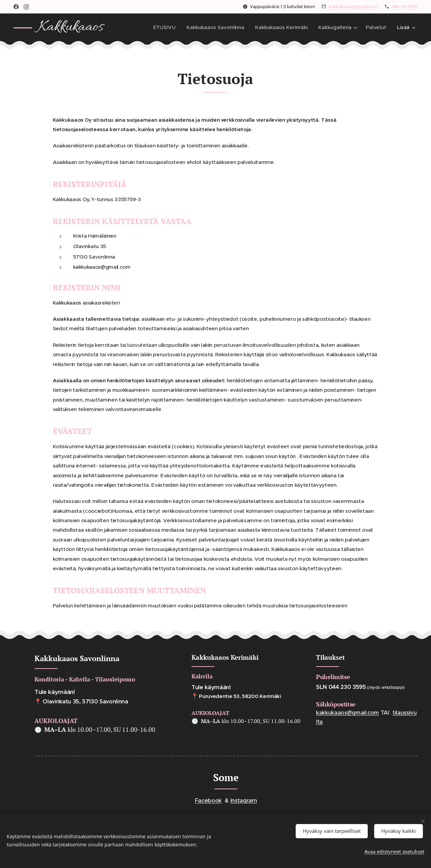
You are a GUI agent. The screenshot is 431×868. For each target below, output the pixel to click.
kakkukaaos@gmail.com (353, 6)
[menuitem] (172, 27)
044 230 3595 (405, 6)
